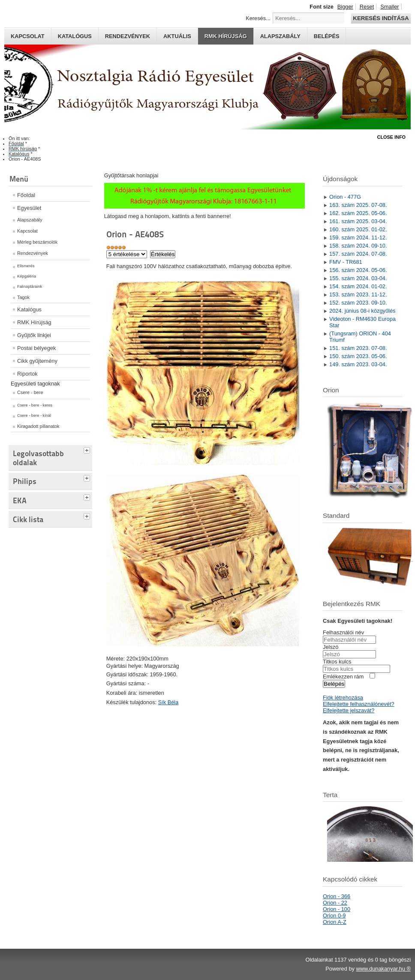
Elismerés (26, 266)
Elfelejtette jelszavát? (349, 710)
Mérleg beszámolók (37, 242)
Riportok (27, 374)
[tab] (88, 449)
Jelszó (331, 647)
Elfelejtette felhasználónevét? (358, 704)
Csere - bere (30, 392)
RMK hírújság (226, 36)
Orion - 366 (337, 896)
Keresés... (258, 18)
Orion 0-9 (334, 916)
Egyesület (29, 208)
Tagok (23, 297)
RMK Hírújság (34, 322)
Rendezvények (128, 36)
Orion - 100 (337, 909)
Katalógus (75, 36)
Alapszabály (280, 36)
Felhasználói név (343, 632)
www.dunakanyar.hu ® (383, 969)
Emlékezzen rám (343, 677)
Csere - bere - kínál (34, 415)
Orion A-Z (335, 922)
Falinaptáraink (30, 287)
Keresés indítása (381, 18)
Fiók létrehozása (343, 698)
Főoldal (26, 195)
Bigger (345, 7)
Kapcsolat (28, 36)
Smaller (389, 7)
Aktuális (177, 36)
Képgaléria (27, 276)
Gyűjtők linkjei (34, 335)
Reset (367, 7)
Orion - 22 (335, 903)
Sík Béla (168, 702)
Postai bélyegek (36, 348)
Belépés (327, 36)
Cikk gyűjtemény (37, 361)
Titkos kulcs (337, 662)
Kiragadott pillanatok (38, 426)
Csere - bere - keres (35, 405)
